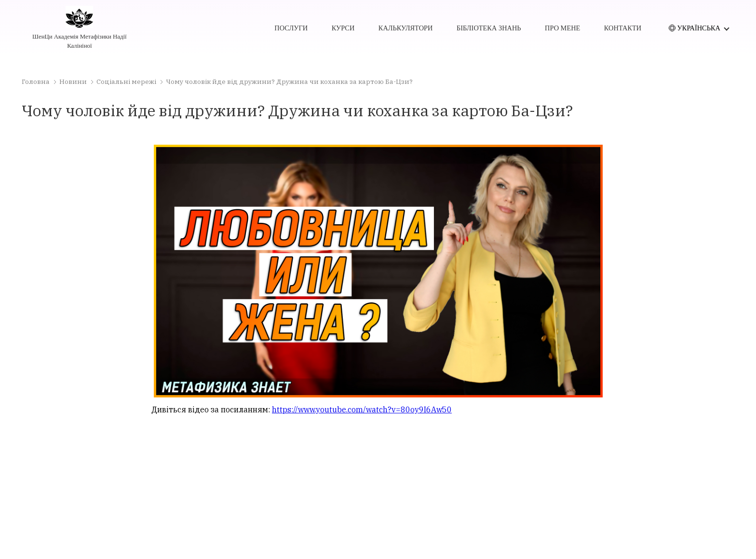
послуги (291, 28)
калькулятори (406, 28)
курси (343, 28)
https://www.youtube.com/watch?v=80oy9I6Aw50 (362, 409)
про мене (562, 28)
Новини (73, 82)
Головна (36, 82)
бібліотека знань (489, 28)
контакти (623, 28)
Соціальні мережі (126, 82)
